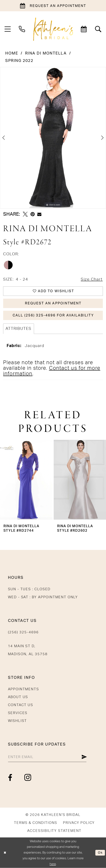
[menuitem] (8, 29)
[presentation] (26, 480)
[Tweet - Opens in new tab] (25, 214)
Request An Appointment (53, 303)
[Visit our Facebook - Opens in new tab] (10, 778)
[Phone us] (22, 29)
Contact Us (21, 705)
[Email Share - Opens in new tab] (39, 214)
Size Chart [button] (92, 279)
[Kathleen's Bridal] (53, 29)
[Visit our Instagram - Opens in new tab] (28, 778)
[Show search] (98, 29)
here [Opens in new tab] (53, 864)
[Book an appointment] (53, 6)
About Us (18, 697)
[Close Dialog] (5, 853)
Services (18, 713)
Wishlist (18, 721)
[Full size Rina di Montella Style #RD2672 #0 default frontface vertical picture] (53, 138)
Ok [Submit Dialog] (100, 853)
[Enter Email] (47, 757)
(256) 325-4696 (23, 632)
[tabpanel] (53, 138)
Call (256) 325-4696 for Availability (53, 315)
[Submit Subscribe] (84, 757)
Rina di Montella (46, 53)
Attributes (19, 329)
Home (12, 53)
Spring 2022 (19, 61)
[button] (8, 29)
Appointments (24, 689)
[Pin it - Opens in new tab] (33, 214)
